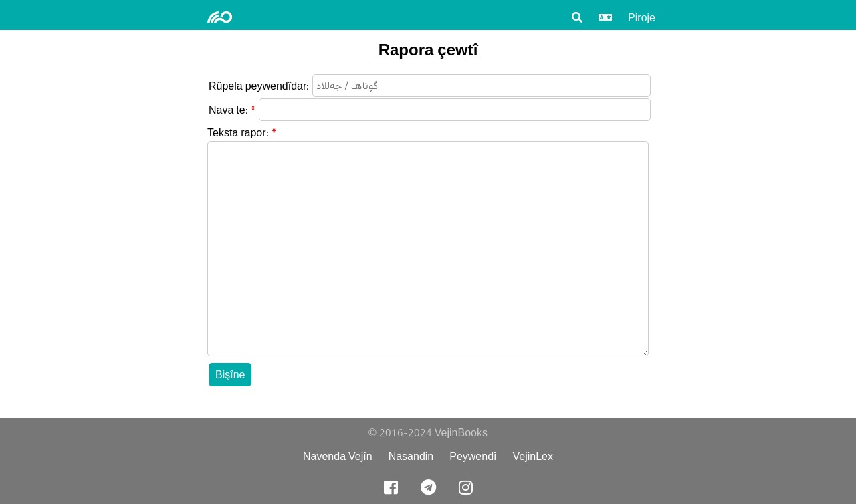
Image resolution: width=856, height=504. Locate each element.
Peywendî (473, 456)
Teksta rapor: (238, 133)
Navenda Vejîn (338, 456)
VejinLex (533, 456)
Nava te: (228, 110)
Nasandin (411, 456)
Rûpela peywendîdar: (259, 86)
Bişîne (230, 375)
